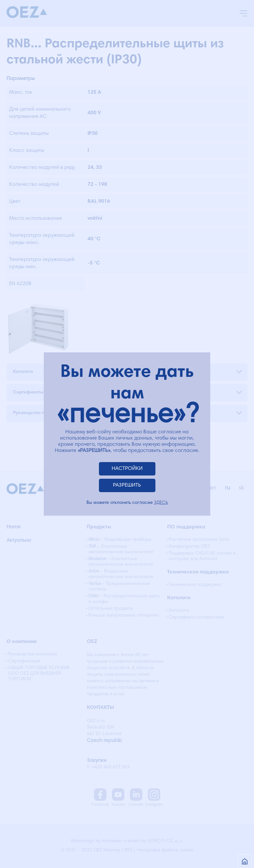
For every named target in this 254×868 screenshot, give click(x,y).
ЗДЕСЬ (161, 503)
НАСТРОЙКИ (127, 469)
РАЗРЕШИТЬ (127, 485)
